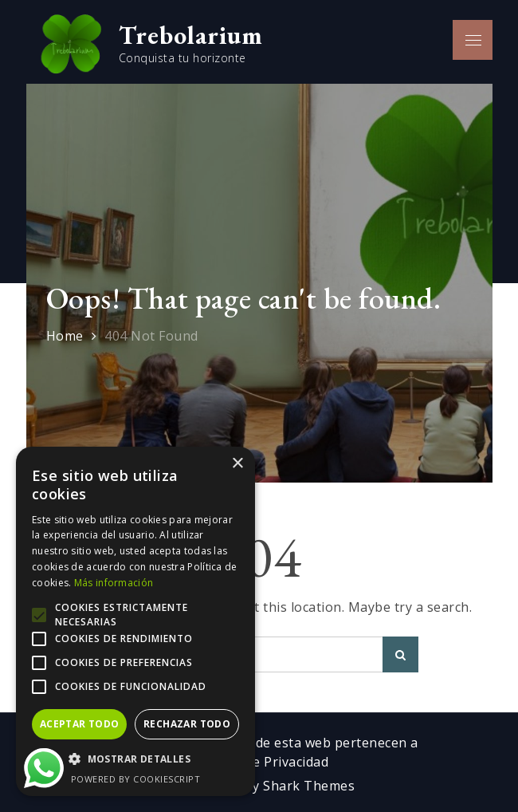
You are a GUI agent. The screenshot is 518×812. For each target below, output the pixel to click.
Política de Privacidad (262, 762)
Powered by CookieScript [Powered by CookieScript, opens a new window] (136, 779)
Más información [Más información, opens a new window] (114, 583)
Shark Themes (309, 786)
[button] (135, 759)
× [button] (237, 464)
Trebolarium (191, 35)
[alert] (135, 621)
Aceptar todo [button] (80, 724)
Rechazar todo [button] (187, 724)
